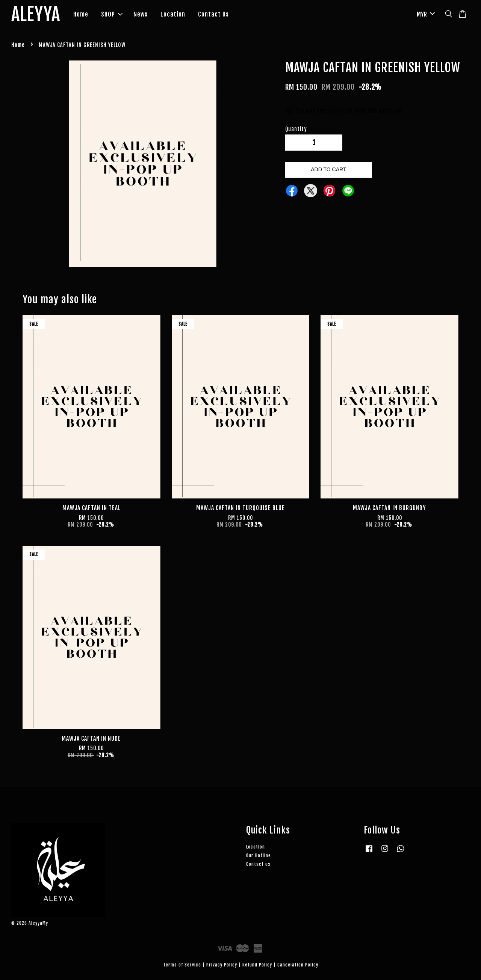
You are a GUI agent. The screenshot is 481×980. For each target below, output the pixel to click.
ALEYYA (36, 15)
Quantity (296, 129)
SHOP (112, 14)
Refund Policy (257, 965)
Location (173, 14)
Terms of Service (182, 965)
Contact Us (213, 14)
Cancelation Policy (298, 965)
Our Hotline (259, 855)
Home (81, 14)
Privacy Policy (222, 965)
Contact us (258, 864)
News (141, 14)
